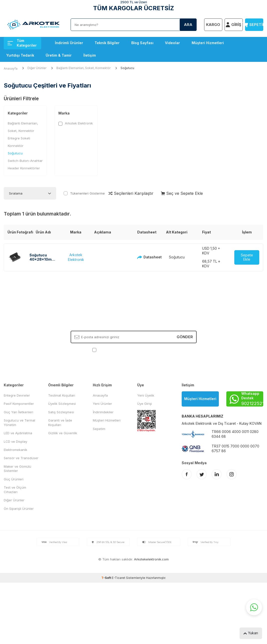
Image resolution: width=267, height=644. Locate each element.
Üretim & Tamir (59, 55)
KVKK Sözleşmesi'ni (115, 350)
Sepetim (99, 429)
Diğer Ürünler (37, 68)
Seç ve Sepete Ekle (182, 193)
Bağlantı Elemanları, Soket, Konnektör (83, 68)
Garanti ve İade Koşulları (60, 422)
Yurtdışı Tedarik (20, 55)
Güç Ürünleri (14, 479)
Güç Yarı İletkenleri (18, 412)
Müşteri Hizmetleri (208, 43)
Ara (188, 25)
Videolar (172, 43)
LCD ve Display (15, 441)
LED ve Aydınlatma (18, 433)
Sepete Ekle (247, 257)
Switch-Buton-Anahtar (25, 161)
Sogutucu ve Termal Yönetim (19, 422)
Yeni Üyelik (146, 395)
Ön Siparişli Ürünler (19, 509)
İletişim (90, 55)
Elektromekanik (15, 450)
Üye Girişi (145, 404)
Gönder (185, 337)
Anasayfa (11, 68)
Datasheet (144, 257)
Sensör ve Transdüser (21, 458)
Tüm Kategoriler (22, 43)
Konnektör (16, 146)
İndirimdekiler (103, 412)
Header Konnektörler (24, 168)
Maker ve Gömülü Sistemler (17, 469)
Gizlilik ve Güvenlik (63, 433)
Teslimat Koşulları (62, 395)
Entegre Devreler (17, 395)
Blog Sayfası (142, 43)
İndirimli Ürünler (69, 43)
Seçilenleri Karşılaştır (131, 193)
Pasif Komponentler (19, 404)
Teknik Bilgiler (107, 43)
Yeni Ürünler (102, 404)
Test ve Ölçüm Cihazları (15, 489)
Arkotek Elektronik (76, 123)
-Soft (107, 578)
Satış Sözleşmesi (61, 412)
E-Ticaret (119, 578)
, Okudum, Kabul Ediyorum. (134, 350)
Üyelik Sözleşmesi (62, 404)
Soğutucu (15, 153)
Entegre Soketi (19, 138)
